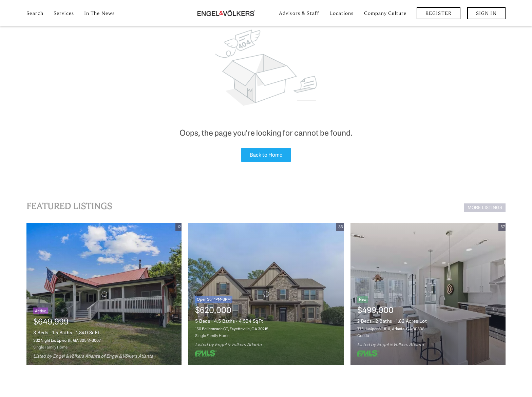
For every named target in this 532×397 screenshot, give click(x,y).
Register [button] (439, 13)
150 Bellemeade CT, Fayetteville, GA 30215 (232, 329)
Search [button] (35, 13)
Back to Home (266, 155)
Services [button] (64, 13)
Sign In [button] (486, 13)
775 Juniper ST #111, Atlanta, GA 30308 (391, 329)
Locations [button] (342, 13)
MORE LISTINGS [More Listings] (485, 207)
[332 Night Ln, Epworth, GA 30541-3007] (104, 294)
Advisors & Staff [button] (299, 13)
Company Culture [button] (385, 13)
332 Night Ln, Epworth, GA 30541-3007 (67, 340)
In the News (99, 13)
